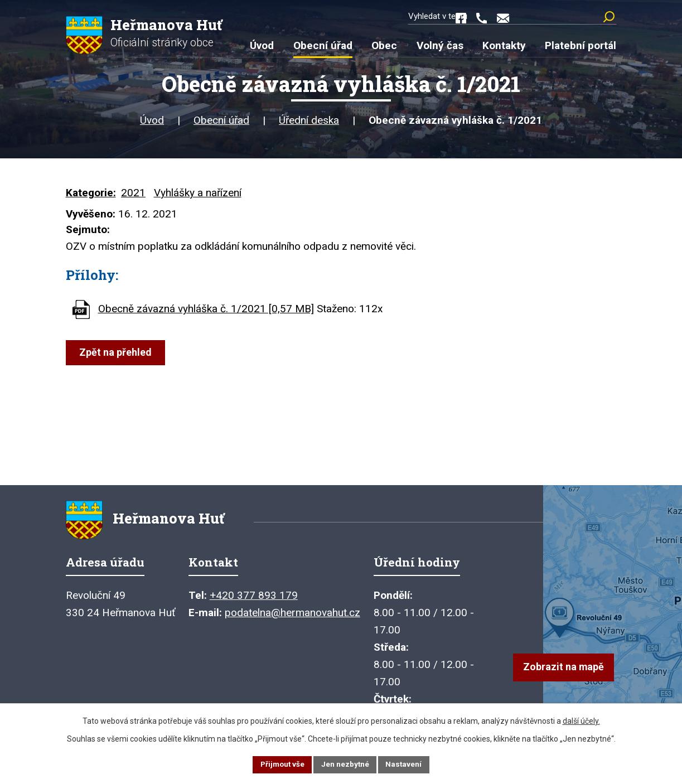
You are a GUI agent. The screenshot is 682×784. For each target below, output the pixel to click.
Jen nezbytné (346, 764)
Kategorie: (91, 195)
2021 (133, 195)
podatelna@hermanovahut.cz (292, 619)
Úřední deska (309, 122)
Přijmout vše (281, 764)
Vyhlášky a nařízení (198, 195)
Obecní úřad (221, 122)
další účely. (581, 720)
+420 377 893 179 (254, 601)
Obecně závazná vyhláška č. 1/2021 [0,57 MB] (206, 311)
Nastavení (406, 764)
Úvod (152, 122)
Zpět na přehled (116, 354)
